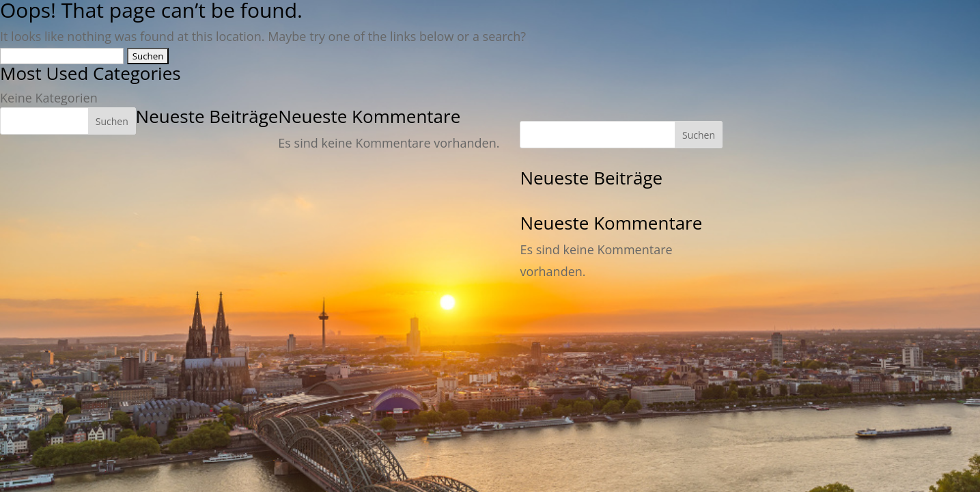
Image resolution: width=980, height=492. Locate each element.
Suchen (112, 121)
